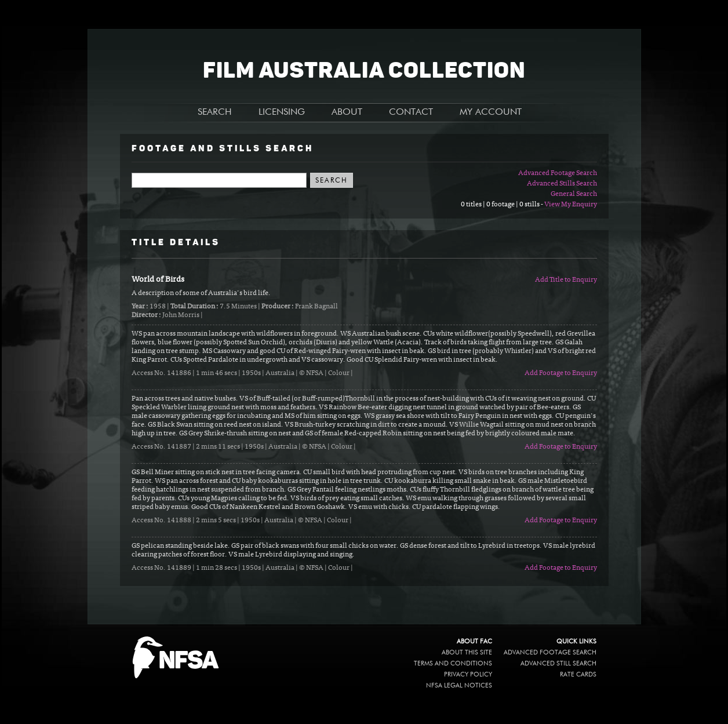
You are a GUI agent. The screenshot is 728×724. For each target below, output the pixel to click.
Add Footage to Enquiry (561, 373)
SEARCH (215, 112)
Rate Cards (578, 674)
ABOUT (347, 112)
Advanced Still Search (558, 663)
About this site (467, 652)
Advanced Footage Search (558, 173)
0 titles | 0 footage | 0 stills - (503, 205)
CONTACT (411, 112)
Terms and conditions (453, 663)
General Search (574, 194)
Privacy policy (468, 674)
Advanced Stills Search (562, 184)
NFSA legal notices (459, 685)
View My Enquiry (571, 205)
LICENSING (282, 112)
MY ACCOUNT (491, 112)
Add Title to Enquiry (566, 280)
